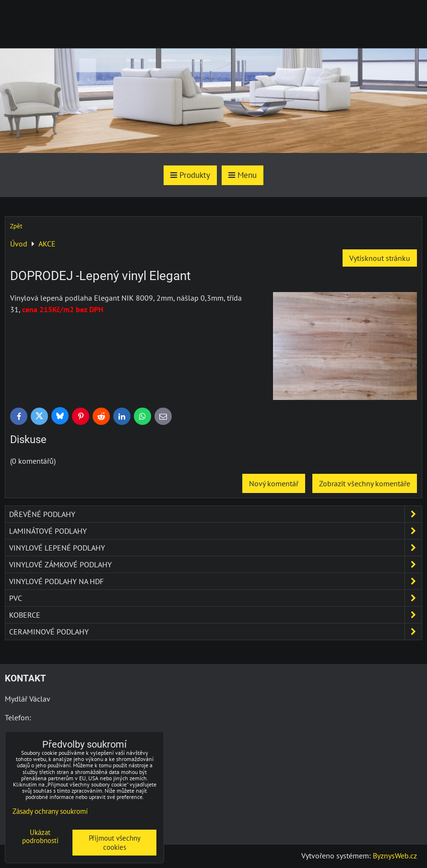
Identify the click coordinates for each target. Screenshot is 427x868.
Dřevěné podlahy (215, 514)
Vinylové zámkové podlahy (215, 564)
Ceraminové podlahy (215, 632)
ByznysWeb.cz (395, 856)
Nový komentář (274, 483)
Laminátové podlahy (215, 531)
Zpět (16, 226)
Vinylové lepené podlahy (215, 548)
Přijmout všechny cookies (115, 843)
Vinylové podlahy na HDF (215, 581)
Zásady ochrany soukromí (50, 811)
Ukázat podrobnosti (40, 837)
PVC (215, 598)
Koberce (215, 615)
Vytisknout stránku (380, 258)
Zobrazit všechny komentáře (365, 483)
